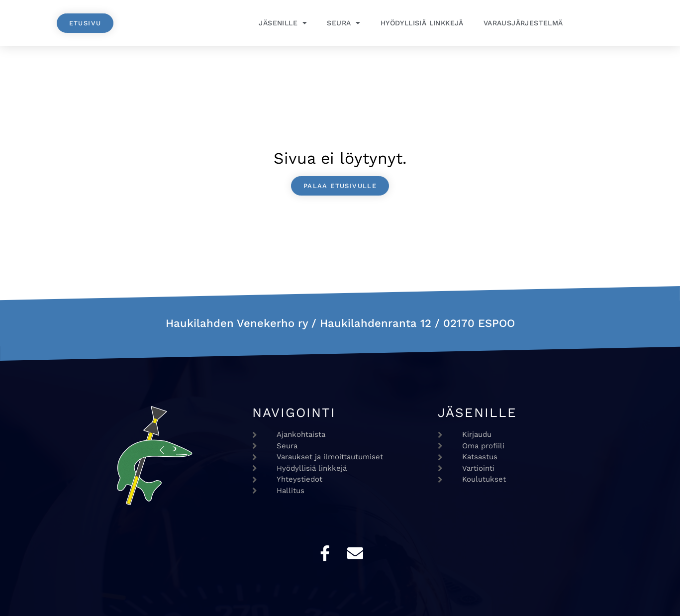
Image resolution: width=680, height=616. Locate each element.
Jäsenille (283, 23)
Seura (343, 23)
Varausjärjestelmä (523, 23)
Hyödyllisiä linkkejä (422, 23)
